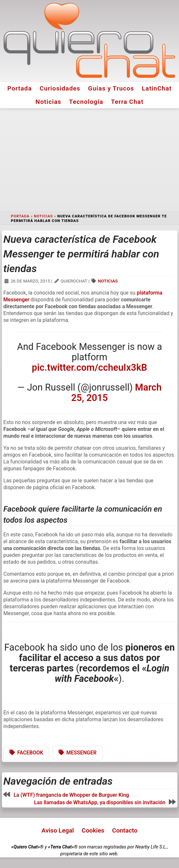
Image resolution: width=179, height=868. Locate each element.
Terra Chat (127, 102)
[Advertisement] (89, 160)
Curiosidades (60, 88)
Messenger (82, 753)
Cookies (93, 830)
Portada (19, 88)
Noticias (48, 102)
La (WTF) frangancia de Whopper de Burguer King (71, 795)
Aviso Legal (58, 830)
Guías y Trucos (111, 88)
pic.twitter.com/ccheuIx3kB (89, 367)
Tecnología (86, 102)
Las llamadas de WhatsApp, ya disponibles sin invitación (100, 802)
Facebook (30, 753)
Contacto (125, 830)
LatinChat (157, 88)
